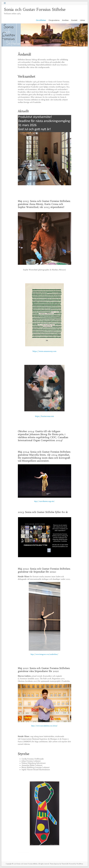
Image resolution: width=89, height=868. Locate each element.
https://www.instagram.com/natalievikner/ (44, 654)
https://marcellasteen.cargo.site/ (44, 501)
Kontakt (74, 20)
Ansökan (65, 20)
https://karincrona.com (44, 416)
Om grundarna (54, 20)
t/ (57, 726)
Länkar (83, 20)
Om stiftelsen (41, 20)
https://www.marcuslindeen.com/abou (44, 726)
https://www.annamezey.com (44, 351)
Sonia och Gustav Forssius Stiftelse (35, 9)
